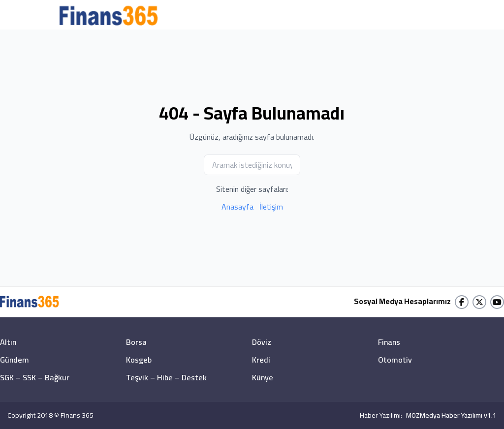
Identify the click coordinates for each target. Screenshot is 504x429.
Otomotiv (395, 360)
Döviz (262, 342)
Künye (263, 377)
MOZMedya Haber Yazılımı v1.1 (451, 415)
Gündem (15, 360)
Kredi (261, 360)
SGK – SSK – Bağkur (35, 377)
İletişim (271, 207)
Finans (389, 342)
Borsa (136, 342)
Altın (8, 342)
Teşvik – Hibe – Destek (166, 377)
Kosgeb (139, 360)
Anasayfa (237, 207)
